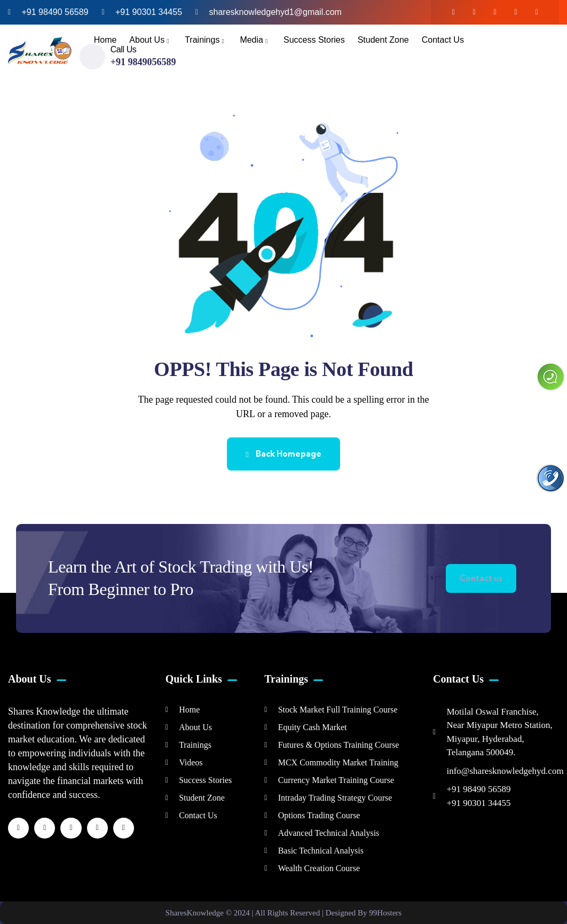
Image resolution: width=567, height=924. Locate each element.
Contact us (481, 578)
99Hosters (385, 913)
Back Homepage (283, 454)
